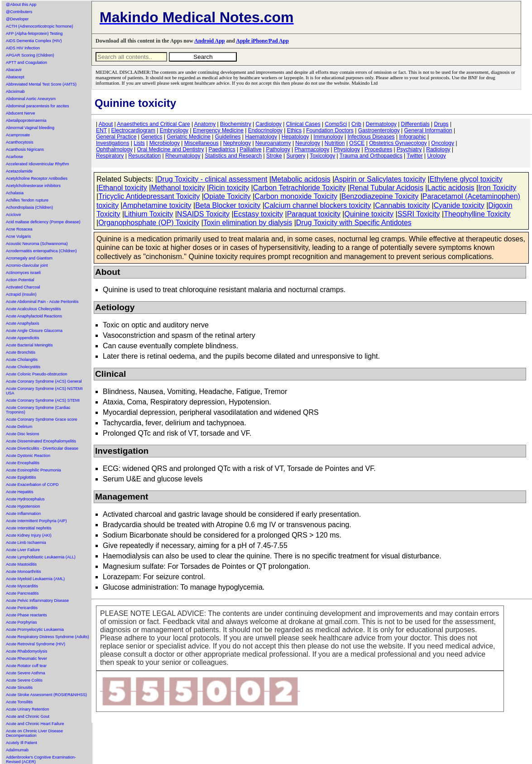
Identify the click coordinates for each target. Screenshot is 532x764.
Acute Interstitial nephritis (29, 528)
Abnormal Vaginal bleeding (30, 128)
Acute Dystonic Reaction (28, 456)
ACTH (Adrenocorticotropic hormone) (40, 26)
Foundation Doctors (330, 130)
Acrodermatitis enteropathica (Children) (41, 251)
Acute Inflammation (23, 514)
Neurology (308, 143)
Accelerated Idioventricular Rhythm (38, 164)
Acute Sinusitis (19, 687)
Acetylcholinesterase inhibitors (33, 186)
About (106, 124)
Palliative (251, 149)
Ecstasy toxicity (258, 214)
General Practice (116, 137)
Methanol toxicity (178, 188)
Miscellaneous (201, 143)
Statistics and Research (233, 156)
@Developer (17, 19)
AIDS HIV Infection (23, 48)
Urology (436, 156)
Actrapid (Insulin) (21, 294)
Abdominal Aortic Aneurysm (31, 99)
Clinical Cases (303, 124)
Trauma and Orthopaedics (371, 156)
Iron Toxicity (497, 188)
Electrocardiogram (133, 130)
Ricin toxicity (229, 188)
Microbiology (165, 143)
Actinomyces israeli (23, 273)
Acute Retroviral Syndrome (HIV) (36, 644)
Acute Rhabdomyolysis (27, 651)
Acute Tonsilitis (19, 702)
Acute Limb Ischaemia (26, 543)
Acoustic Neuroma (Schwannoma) (37, 244)
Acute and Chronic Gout (28, 716)
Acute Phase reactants (26, 615)
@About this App (21, 5)
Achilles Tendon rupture (27, 200)
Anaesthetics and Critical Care (153, 124)
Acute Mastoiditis (21, 564)
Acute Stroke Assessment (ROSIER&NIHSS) (46, 695)
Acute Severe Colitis (24, 680)
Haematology (261, 137)
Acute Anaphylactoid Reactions (34, 316)
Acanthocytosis (20, 142)
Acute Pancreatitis (22, 593)
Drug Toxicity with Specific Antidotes (354, 223)
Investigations (113, 143)
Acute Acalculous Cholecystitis (34, 309)
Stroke (274, 156)
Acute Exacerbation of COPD (32, 485)
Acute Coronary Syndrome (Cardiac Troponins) (38, 410)
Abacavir (14, 70)
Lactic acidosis (451, 188)
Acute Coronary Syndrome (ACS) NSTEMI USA (44, 391)
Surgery (296, 156)
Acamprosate (18, 135)
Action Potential (20, 280)
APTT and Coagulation (26, 62)
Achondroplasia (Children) (29, 207)
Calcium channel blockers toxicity (318, 205)
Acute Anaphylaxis (23, 323)
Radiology (438, 149)
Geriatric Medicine (189, 137)
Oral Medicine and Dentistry (171, 149)
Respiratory (110, 156)
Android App (209, 41)
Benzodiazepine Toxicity (380, 196)
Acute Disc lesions (23, 434)
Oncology (443, 143)
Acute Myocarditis (22, 586)
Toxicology (322, 156)
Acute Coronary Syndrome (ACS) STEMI (43, 400)
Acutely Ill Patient (22, 743)
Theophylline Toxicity (477, 214)
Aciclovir (14, 215)
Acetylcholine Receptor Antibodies (37, 178)
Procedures (378, 149)
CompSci (336, 124)
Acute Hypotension (23, 506)
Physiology (347, 149)
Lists (139, 143)
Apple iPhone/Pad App (262, 41)
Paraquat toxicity (314, 214)
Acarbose (14, 157)
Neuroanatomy (273, 143)
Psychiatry (409, 149)
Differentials (415, 124)
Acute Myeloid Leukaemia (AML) (35, 579)
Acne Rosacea (19, 229)
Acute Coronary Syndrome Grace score (42, 419)
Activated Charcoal (23, 287)
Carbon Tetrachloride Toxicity (300, 188)
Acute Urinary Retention (28, 709)
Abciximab (15, 91)
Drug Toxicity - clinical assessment (212, 179)
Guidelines (228, 137)
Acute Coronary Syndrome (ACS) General (44, 381)
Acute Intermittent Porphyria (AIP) (36, 521)
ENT (101, 130)
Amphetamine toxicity (157, 205)
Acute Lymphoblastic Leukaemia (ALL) (41, 557)
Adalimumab (17, 750)
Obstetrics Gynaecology (398, 143)
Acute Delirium (19, 427)
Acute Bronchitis (21, 352)
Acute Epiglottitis (21, 477)
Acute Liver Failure (23, 550)
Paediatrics (222, 149)
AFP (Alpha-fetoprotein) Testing (34, 34)
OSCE (357, 143)
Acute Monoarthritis (24, 572)
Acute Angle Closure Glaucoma (34, 331)
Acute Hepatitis (20, 492)
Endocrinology (265, 130)
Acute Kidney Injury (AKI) (29, 535)
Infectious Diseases (371, 137)
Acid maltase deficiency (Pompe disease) (43, 222)
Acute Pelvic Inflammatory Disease (37, 601)
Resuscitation (144, 156)
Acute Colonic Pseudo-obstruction (37, 374)
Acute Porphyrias (22, 622)
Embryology (174, 130)
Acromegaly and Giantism (29, 258)
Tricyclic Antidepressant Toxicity (149, 196)
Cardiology (268, 124)
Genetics (151, 137)
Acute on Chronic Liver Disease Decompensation (34, 733)
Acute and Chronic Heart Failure (35, 724)
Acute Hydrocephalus (25, 499)
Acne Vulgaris (18, 236)
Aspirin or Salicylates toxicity (380, 179)
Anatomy (205, 124)
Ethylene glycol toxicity (466, 179)
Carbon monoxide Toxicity (296, 196)
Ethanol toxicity (123, 188)
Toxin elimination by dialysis (248, 223)
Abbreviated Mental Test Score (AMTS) (41, 84)
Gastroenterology (379, 130)
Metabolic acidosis (301, 179)
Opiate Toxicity (227, 196)
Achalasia (15, 193)
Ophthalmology (114, 149)
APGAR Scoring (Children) (30, 55)
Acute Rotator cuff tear (26, 666)
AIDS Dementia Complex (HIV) (34, 41)
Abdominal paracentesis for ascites (38, 106)
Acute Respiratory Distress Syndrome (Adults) (48, 637)
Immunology (328, 137)
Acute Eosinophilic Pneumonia (34, 470)
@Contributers (19, 12)
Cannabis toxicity (402, 205)
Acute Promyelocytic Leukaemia (35, 629)
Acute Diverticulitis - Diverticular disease (42, 448)
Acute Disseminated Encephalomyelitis (41, 441)
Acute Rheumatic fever (26, 658)
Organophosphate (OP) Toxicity (149, 223)
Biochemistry (236, 124)
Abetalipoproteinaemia (26, 120)
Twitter (415, 156)
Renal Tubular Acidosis (386, 188)
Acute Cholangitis (22, 360)
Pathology (278, 149)
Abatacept (15, 77)
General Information (428, 130)
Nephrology (237, 143)
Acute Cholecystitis (23, 367)
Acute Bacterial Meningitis (29, 345)
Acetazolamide (19, 171)
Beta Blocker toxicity (228, 205)
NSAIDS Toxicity (203, 214)
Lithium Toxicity (149, 214)
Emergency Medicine (218, 130)
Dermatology (381, 124)
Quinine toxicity (369, 214)
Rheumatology (183, 156)
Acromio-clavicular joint (27, 265)
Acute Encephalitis (23, 463)
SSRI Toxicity (419, 214)
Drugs (441, 124)
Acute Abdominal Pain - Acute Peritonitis (42, 302)
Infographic (412, 137)
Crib (356, 124)
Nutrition (335, 143)
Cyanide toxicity (459, 205)
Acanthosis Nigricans (25, 149)
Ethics (295, 130)
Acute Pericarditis (22, 608)
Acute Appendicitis (23, 338)
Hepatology (295, 137)
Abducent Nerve (21, 113)
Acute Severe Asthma (26, 673)
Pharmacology (312, 149)
